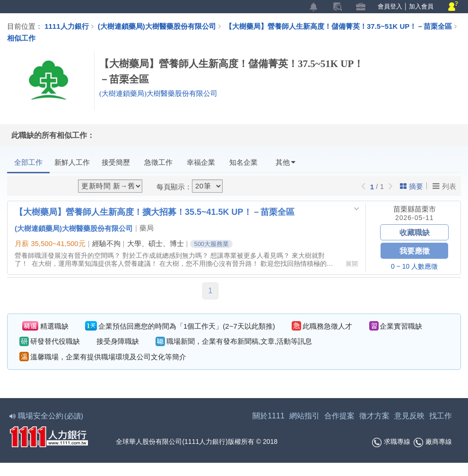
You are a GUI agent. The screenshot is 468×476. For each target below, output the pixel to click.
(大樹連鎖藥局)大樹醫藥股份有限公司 (157, 26)
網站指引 (304, 416)
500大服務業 (211, 244)
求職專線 (391, 442)
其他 (286, 162)
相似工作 (21, 38)
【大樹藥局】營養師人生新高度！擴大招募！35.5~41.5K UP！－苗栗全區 (155, 212)
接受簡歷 (116, 162)
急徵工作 (158, 162)
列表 (444, 186)
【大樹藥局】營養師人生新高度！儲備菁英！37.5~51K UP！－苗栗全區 (342, 26)
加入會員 (421, 6)
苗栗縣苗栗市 (415, 209)
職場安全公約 (47, 416)
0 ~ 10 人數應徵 (414, 266)
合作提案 (339, 416)
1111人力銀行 (66, 26)
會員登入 (390, 6)
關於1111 (269, 416)
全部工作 (28, 162)
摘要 (412, 186)
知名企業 (243, 162)
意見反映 (409, 416)
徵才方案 (374, 416)
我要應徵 (415, 251)
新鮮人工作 (72, 162)
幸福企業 (201, 162)
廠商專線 (433, 442)
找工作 (441, 416)
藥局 (147, 228)
